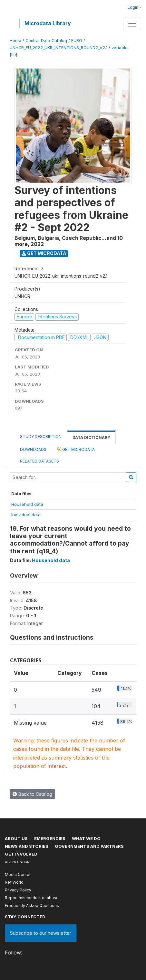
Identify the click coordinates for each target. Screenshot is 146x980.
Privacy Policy (18, 890)
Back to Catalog (32, 794)
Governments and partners (89, 846)
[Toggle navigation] (132, 24)
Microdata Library (48, 23)
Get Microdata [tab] (76, 449)
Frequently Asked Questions (32, 905)
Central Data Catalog (46, 41)
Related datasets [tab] (39, 461)
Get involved (21, 854)
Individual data (26, 515)
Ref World (14, 882)
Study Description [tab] (41, 437)
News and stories (27, 846)
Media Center (18, 874)
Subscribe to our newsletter (41, 933)
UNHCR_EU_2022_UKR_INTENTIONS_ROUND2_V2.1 (58, 48)
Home (15, 41)
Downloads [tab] (33, 449)
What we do (86, 838)
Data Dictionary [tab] (91, 437)
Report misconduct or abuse (32, 898)
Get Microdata (44, 253)
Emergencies (50, 838)
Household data (27, 504)
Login (133, 7)
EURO (77, 41)
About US (16, 838)
